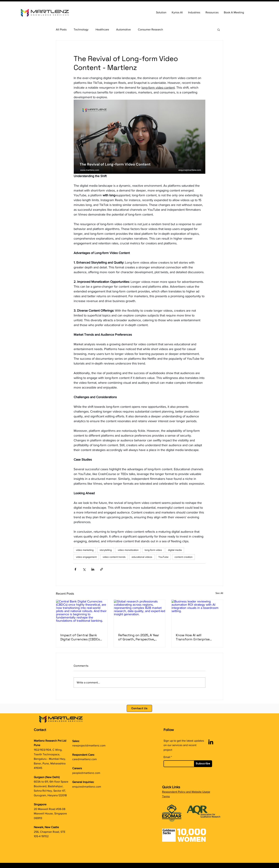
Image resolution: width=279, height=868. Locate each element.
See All (219, 593)
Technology (81, 29)
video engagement (86, 557)
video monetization (128, 550)
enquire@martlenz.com (87, 787)
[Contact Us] (139, 708)
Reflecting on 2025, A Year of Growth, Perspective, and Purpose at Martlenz (139, 637)
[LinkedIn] (211, 742)
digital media (175, 550)
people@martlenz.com (86, 773)
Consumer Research (150, 29)
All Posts (61, 29)
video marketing (85, 550)
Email (167, 757)
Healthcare (102, 29)
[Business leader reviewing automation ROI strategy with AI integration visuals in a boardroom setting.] (197, 614)
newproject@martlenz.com (89, 745)
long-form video (153, 550)
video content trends (114, 557)
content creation (184, 557)
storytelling (106, 550)
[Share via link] (102, 569)
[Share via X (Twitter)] (84, 569)
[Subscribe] (203, 764)
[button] (212, 12)
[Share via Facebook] (75, 569)
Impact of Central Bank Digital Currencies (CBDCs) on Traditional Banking (81, 637)
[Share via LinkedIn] (93, 569)
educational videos (142, 557)
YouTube (163, 557)
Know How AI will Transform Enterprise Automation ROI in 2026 (194, 637)
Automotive (123, 29)
